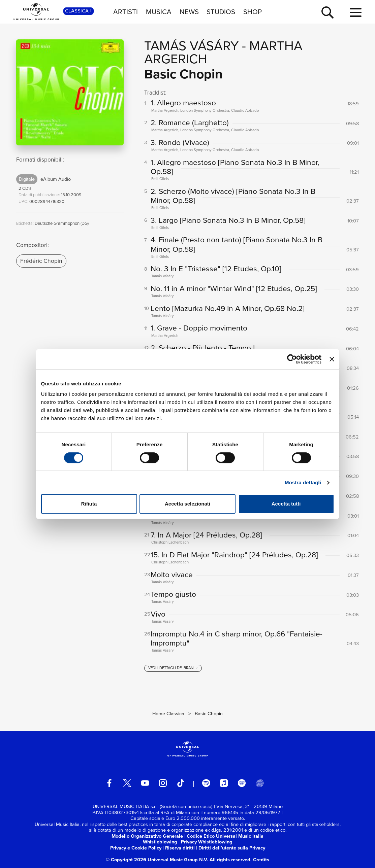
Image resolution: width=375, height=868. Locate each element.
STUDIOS (221, 12)
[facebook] (109, 783)
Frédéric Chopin (41, 261)
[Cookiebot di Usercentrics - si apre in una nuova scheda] (292, 359)
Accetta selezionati (187, 504)
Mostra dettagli (303, 482)
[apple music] (224, 783)
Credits (261, 860)
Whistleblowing (160, 842)
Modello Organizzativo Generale (147, 836)
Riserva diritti (180, 848)
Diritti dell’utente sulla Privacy (232, 848)
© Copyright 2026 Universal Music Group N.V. (157, 860)
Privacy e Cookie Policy (136, 848)
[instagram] (163, 783)
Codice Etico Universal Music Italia (225, 836)
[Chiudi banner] (332, 359)
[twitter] (127, 783)
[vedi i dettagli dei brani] (173, 668)
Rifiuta (89, 504)
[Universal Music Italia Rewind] (260, 783)
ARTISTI (126, 12)
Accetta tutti (286, 504)
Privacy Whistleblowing (207, 842)
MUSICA (159, 12)
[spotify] (206, 783)
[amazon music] (242, 783)
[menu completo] (356, 13)
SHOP (253, 12)
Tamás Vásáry (191, 46)
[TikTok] (181, 783)
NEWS (189, 12)
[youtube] (145, 783)
